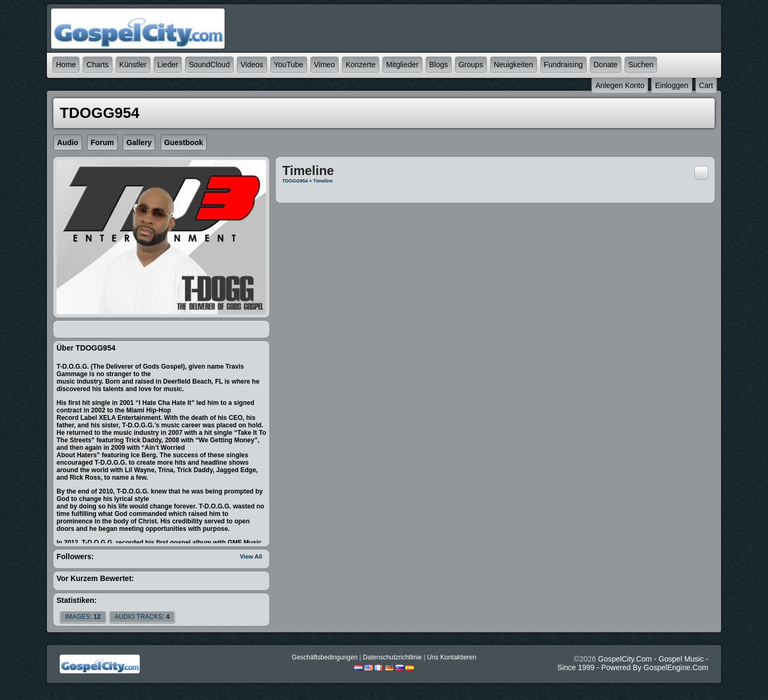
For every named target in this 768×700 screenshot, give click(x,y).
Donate (606, 65)
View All (251, 556)
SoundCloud (209, 65)
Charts (97, 65)
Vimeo (325, 65)
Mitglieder (402, 65)
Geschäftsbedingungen (325, 657)
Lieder (168, 65)
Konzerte (361, 65)
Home (66, 65)
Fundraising (563, 65)
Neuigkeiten (514, 65)
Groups (471, 65)
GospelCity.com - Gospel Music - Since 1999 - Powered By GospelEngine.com (633, 663)
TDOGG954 (295, 181)
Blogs (439, 65)
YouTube (289, 65)
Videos (252, 65)
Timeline (323, 181)
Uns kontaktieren (452, 657)
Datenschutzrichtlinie (392, 657)
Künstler (133, 65)
